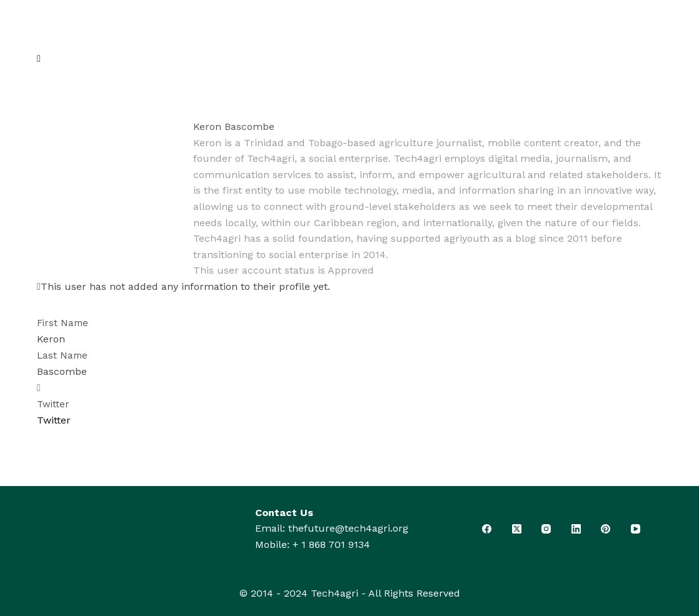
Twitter (53, 404)
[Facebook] (487, 529)
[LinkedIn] (576, 529)
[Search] (637, 41)
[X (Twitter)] (517, 529)
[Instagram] (546, 529)
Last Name (62, 355)
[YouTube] (636, 529)
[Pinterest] (606, 529)
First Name (63, 323)
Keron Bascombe (234, 127)
